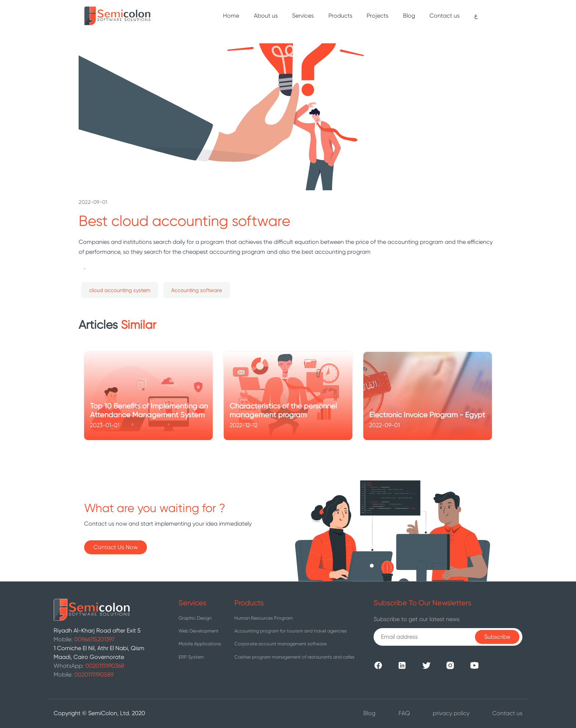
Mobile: (84, 639)
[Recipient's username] (426, 637)
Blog (409, 16)
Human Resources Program (264, 618)
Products (340, 16)
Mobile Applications (200, 644)
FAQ (404, 713)
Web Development (199, 631)
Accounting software (197, 290)
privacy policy (451, 713)
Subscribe (497, 637)
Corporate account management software (280, 644)
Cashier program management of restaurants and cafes (294, 657)
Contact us (444, 16)
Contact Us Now (116, 547)
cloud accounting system (120, 290)
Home (233, 12)
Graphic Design (195, 618)
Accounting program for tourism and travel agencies (291, 631)
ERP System (191, 657)
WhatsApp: (89, 666)
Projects (377, 16)
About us (266, 16)
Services (303, 16)
